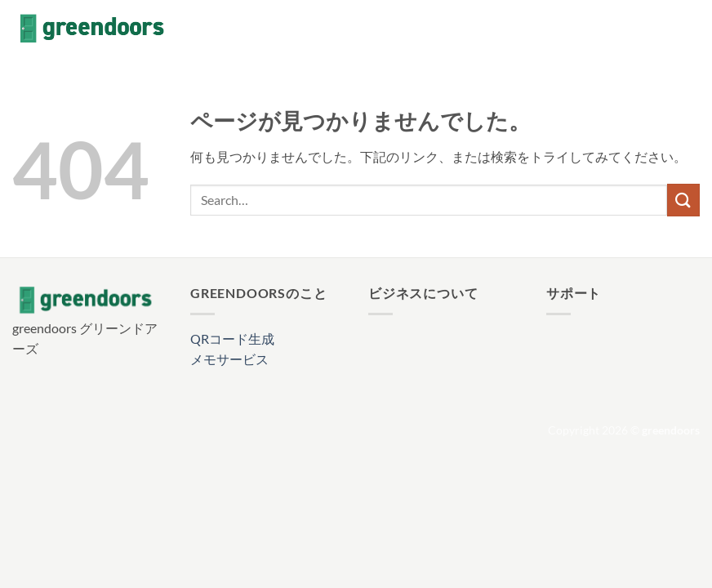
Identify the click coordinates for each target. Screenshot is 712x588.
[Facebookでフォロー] (625, 29)
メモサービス (229, 359)
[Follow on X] (668, 29)
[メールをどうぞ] (689, 29)
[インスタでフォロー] (647, 29)
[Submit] (683, 200)
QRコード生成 (232, 339)
